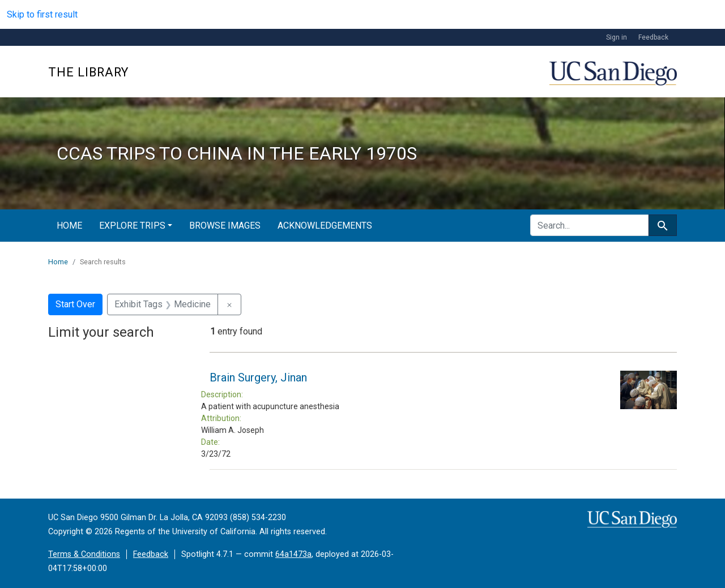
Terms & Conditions (84, 554)
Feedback (653, 37)
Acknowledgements (325, 226)
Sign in (617, 37)
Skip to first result (42, 14)
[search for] (589, 225)
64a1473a (293, 554)
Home (69, 226)
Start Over (75, 304)
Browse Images (225, 226)
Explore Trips (132, 226)
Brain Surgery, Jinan (258, 377)
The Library (88, 72)
